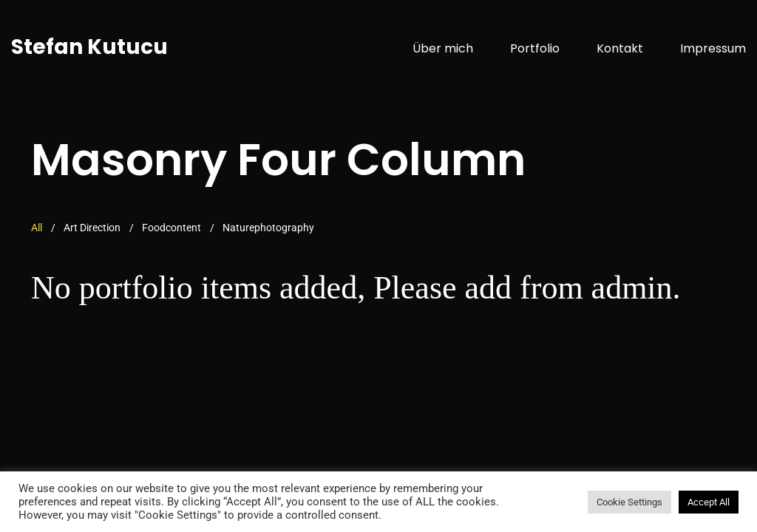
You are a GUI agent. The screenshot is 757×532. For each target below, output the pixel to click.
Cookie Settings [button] (629, 502)
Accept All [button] (709, 502)
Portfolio (535, 48)
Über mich (443, 48)
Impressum (713, 48)
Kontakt (620, 48)
